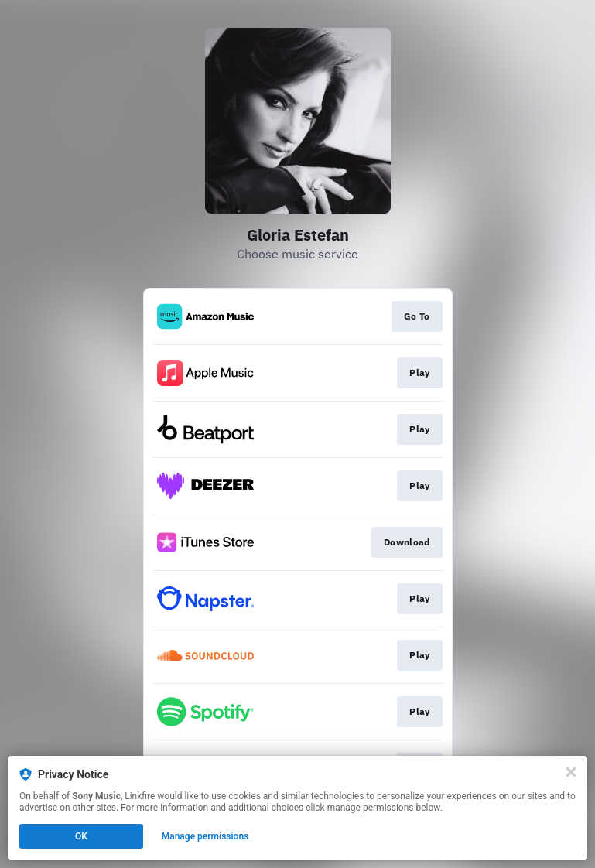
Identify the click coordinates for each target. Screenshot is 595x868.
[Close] (571, 772)
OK (81, 836)
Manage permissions (205, 836)
